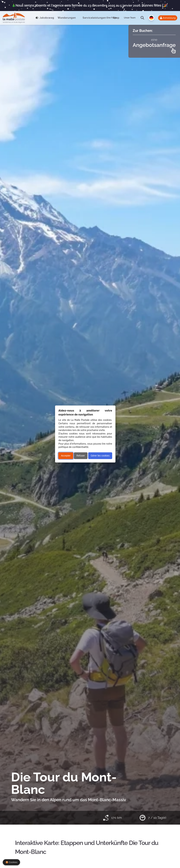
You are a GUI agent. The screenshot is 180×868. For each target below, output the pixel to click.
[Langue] (151, 18)
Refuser (81, 456)
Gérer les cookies (100, 456)
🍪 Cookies (11, 862)
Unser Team (130, 18)
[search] (142, 18)
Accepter (66, 456)
